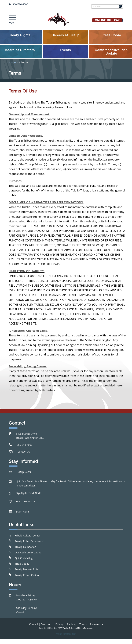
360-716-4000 (20, 4)
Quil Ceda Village (24, 558)
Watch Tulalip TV (25, 501)
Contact (34, 624)
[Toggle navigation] (12, 19)
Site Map (71, 624)
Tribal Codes (22, 564)
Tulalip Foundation (25, 547)
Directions (47, 624)
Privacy (60, 624)
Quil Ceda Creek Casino (28, 552)
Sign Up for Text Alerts (29, 493)
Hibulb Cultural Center (28, 536)
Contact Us (24, 452)
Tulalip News (23, 472)
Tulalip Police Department (30, 541)
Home (12, 62)
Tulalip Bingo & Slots (26, 569)
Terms (83, 624)
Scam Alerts (23, 512)
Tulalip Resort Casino (27, 575)
